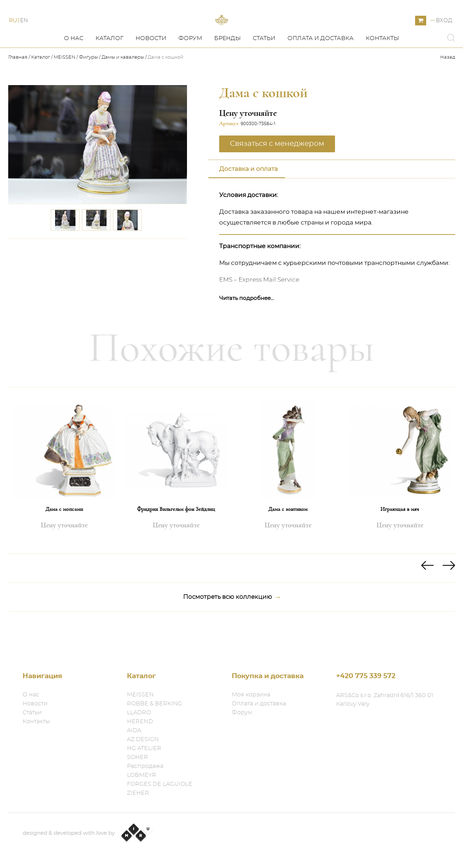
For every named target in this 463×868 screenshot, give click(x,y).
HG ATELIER (144, 748)
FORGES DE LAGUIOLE (160, 784)
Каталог (109, 70)
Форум (190, 70)
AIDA (134, 730)
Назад (448, 90)
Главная (18, 90)
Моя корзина (251, 695)
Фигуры (88, 90)
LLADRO (139, 712)
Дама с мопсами (64, 541)
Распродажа (145, 766)
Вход (444, 37)
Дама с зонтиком (288, 541)
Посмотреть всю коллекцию (231, 629)
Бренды (227, 70)
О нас (74, 70)
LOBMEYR (142, 775)
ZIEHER (138, 793)
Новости (151, 70)
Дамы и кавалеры (123, 90)
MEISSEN (65, 90)
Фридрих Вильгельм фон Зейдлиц (176, 541)
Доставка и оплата (248, 201)
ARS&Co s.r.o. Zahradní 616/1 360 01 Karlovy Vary (385, 700)
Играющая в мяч (400, 541)
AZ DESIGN (143, 739)
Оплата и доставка (321, 70)
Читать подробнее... (247, 331)
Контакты (382, 70)
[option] (64, 502)
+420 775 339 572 (366, 676)
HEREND (140, 721)
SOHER (137, 757)
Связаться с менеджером (277, 176)
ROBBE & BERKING (154, 704)
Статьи (264, 70)
